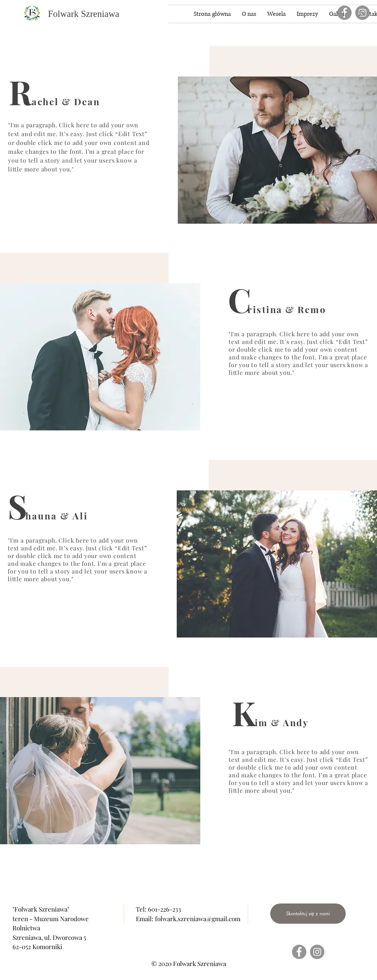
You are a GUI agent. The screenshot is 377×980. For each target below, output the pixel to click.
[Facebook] (344, 13)
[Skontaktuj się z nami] (308, 914)
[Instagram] (362, 13)
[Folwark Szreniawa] (84, 14)
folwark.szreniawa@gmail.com (198, 919)
